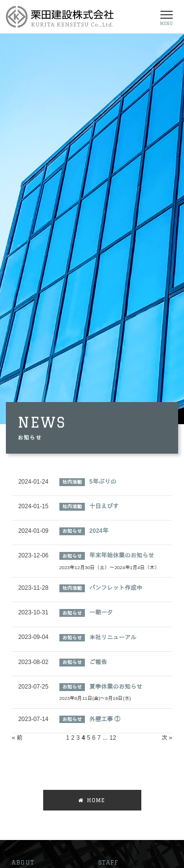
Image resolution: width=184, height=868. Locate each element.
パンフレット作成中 (116, 588)
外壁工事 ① (105, 719)
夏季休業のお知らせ (116, 687)
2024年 (99, 531)
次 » (167, 738)
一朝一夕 (101, 612)
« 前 (17, 738)
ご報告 (98, 662)
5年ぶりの (103, 482)
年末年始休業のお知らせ (122, 555)
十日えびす (104, 506)
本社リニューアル (113, 637)
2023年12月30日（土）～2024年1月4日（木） (110, 567)
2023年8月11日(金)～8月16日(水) (95, 698)
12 (113, 738)
